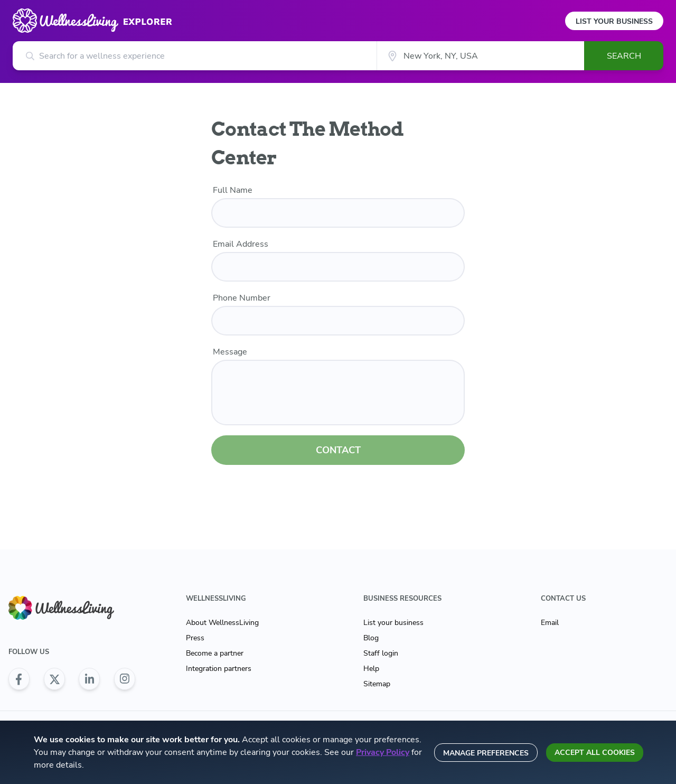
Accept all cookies (595, 753)
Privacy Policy (383, 752)
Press (195, 638)
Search (624, 56)
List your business (393, 623)
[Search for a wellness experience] (195, 56)
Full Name (233, 190)
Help (371, 669)
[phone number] (338, 321)
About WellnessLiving (222, 623)
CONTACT (338, 450)
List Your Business (614, 21)
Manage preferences (486, 753)
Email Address (241, 244)
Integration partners (219, 669)
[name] (338, 213)
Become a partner (215, 653)
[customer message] (338, 393)
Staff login (381, 653)
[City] (480, 56)
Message (230, 352)
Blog (371, 638)
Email (550, 623)
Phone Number (242, 298)
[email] (338, 267)
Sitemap (377, 684)
